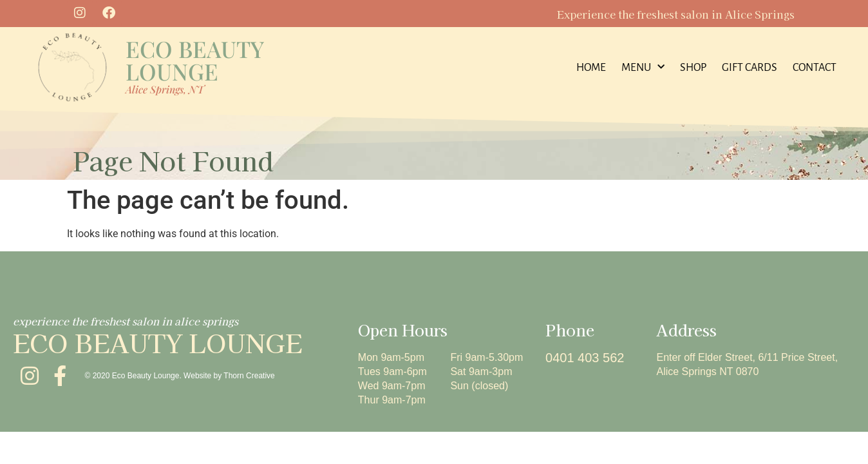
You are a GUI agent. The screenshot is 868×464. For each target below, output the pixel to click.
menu (643, 67)
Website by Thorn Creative (229, 376)
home (591, 68)
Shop (693, 68)
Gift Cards (750, 68)
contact (815, 68)
